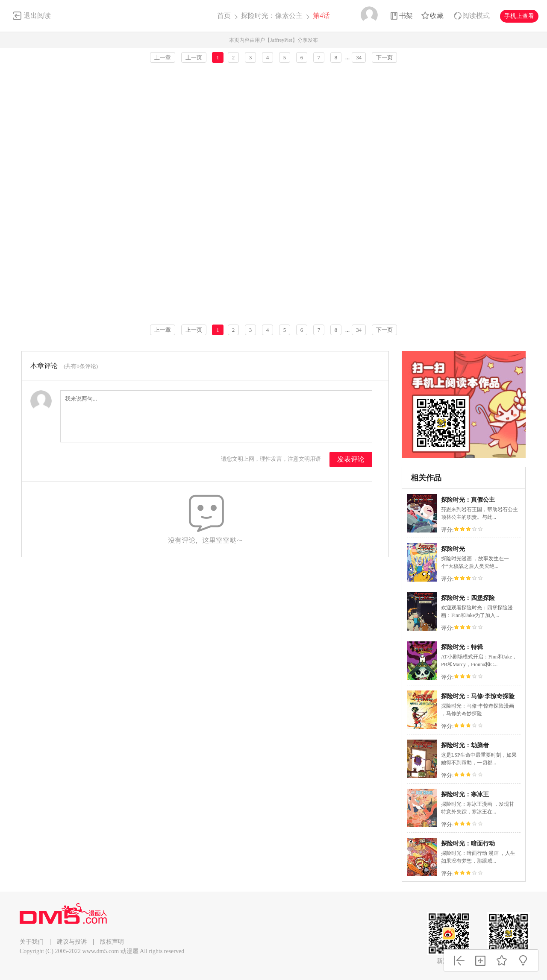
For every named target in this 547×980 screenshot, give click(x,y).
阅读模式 (476, 16)
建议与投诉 (72, 942)
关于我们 (32, 942)
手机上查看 (519, 16)
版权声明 (112, 942)
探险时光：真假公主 (468, 500)
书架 (406, 16)
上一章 (163, 57)
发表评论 (351, 459)
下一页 (384, 57)
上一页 (194, 57)
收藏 (437, 16)
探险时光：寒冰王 (465, 794)
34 (359, 57)
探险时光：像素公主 (272, 16)
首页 (224, 16)
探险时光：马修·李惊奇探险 (478, 696)
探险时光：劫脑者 (465, 745)
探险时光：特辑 (462, 647)
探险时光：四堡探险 (468, 598)
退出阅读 (37, 16)
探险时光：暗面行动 (468, 844)
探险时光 (453, 549)
